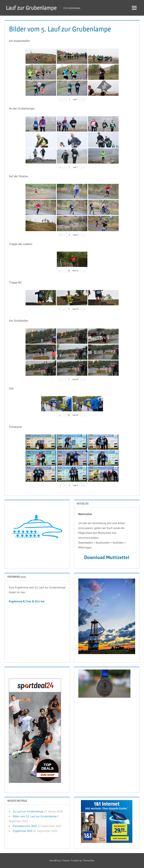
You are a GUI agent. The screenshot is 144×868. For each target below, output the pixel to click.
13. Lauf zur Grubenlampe (28, 811)
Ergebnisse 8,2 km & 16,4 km (27, 601)
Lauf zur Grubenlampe (31, 8)
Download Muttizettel (107, 557)
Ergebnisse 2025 (23, 831)
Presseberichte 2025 (25, 826)
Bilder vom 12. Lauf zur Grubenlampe (35, 816)
